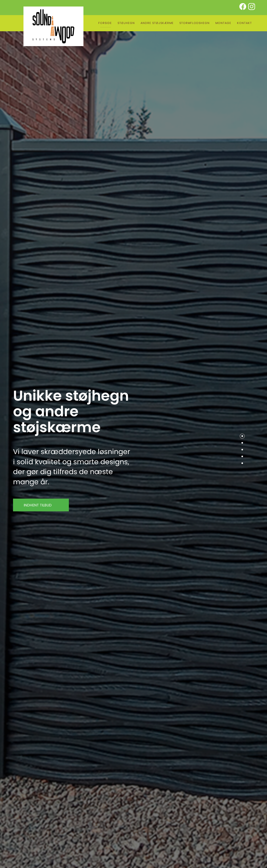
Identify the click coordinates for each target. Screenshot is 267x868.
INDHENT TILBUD (41, 505)
